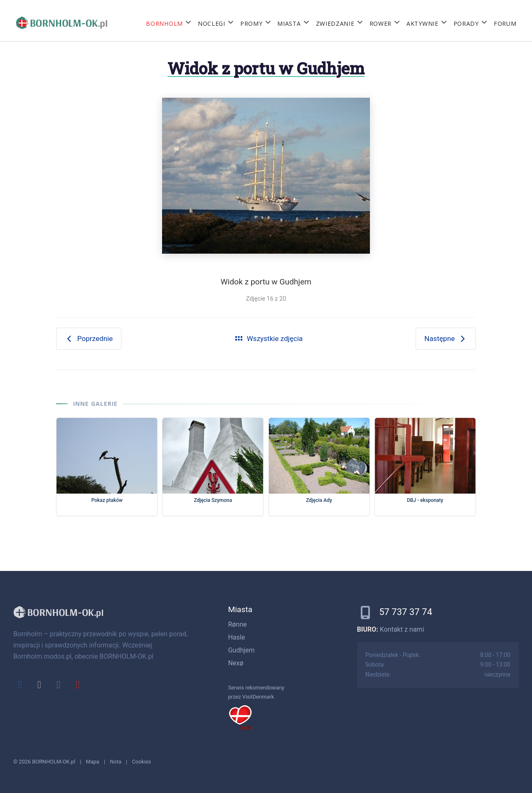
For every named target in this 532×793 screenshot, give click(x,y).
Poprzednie (89, 338)
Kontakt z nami (402, 629)
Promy (251, 23)
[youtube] (78, 684)
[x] (39, 684)
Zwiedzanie (335, 23)
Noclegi (212, 23)
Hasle (237, 637)
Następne (446, 338)
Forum (505, 23)
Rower (381, 23)
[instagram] (59, 684)
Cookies (141, 762)
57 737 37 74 (406, 612)
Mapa (93, 762)
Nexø (236, 663)
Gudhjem (241, 650)
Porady (466, 23)
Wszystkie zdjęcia (268, 338)
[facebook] (20, 684)
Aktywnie (422, 23)
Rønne (238, 624)
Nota (116, 762)
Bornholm (164, 23)
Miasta (289, 23)
